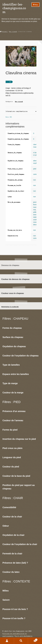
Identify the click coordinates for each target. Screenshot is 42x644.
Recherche (21, 641)
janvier (36, 202)
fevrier (35, 205)
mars (35, 207)
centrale (36, 174)
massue (36, 147)
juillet (35, 212)
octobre (36, 220)
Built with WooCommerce (24, 636)
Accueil (5, 32)
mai (34, 210)
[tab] (21, 112)
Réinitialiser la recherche (10, 307)
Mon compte (7, 641)
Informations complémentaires (17, 111)
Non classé (13, 32)
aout (35, 215)
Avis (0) (9, 117)
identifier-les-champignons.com (14, 8)
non (35, 180)
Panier (33, 640)
